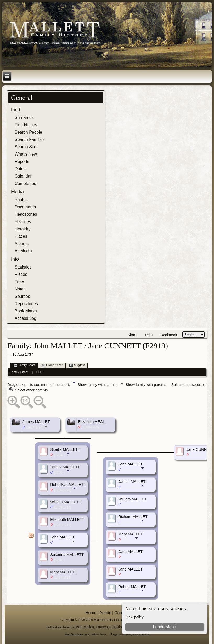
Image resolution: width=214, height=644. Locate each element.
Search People (28, 132)
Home (91, 613)
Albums (22, 244)
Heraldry (22, 229)
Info (15, 259)
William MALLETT (66, 502)
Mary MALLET (131, 534)
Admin (105, 613)
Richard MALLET (133, 517)
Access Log (26, 318)
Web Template (74, 634)
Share (133, 335)
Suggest (77, 365)
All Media (23, 251)
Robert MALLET (132, 587)
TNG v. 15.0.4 (141, 634)
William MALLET (132, 499)
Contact (122, 613)
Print (149, 335)
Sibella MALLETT (65, 449)
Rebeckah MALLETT (68, 485)
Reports (22, 161)
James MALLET (36, 422)
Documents (25, 207)
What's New (26, 154)
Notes (20, 289)
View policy (134, 617)
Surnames (24, 118)
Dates (20, 169)
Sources (22, 296)
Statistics (23, 267)
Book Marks (26, 311)
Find (16, 110)
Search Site (26, 147)
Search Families (30, 139)
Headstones (26, 214)
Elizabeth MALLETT (67, 520)
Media (17, 192)
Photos (21, 200)
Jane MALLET (130, 552)
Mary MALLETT (64, 572)
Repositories (26, 304)
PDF (40, 372)
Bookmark (169, 335)
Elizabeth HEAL (91, 422)
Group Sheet (52, 365)
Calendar (23, 176)
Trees (20, 282)
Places (21, 236)
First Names (26, 125)
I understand (165, 627)
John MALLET (62, 537)
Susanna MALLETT (67, 555)
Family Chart (24, 365)
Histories (23, 222)
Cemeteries (25, 183)
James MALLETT (65, 467)
